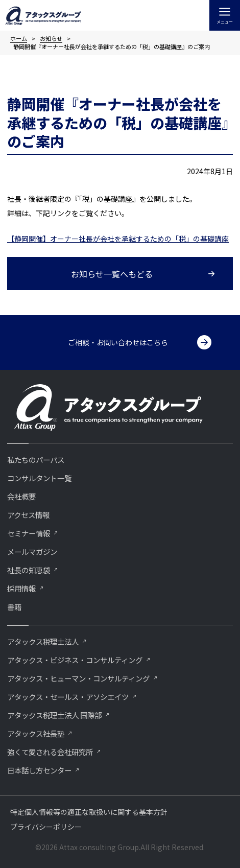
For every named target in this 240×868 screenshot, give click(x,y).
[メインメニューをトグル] (225, 15)
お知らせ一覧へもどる (112, 274)
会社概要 (21, 496)
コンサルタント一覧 (39, 478)
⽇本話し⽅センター (39, 770)
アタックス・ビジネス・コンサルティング (75, 660)
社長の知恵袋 (29, 570)
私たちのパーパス (36, 460)
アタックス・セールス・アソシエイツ (68, 697)
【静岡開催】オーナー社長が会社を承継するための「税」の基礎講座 (118, 239)
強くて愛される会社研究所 (50, 752)
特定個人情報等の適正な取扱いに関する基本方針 (89, 812)
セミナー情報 (29, 533)
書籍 (14, 607)
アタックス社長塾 (36, 733)
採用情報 (21, 588)
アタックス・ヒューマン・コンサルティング (78, 678)
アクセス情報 (28, 515)
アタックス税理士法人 (43, 641)
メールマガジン (32, 552)
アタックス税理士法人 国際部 (54, 715)
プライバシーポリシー (46, 827)
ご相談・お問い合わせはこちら (118, 342)
